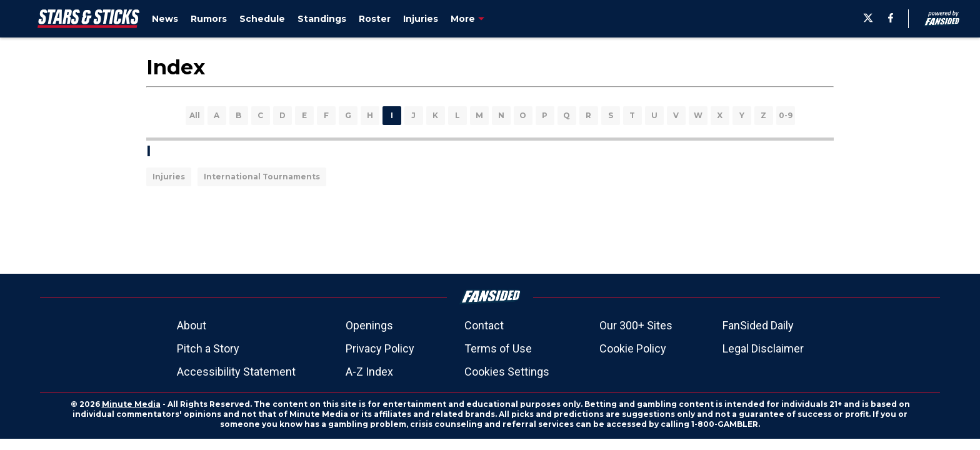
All (195, 115)
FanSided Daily (758, 325)
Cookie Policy (633, 348)
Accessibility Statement (236, 372)
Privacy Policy (380, 348)
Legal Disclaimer (763, 348)
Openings (369, 325)
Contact (484, 325)
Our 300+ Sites (636, 325)
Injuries (169, 177)
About (192, 325)
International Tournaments (262, 177)
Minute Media (131, 404)
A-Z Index (369, 372)
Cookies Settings (507, 372)
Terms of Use (498, 348)
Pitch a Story (208, 348)
